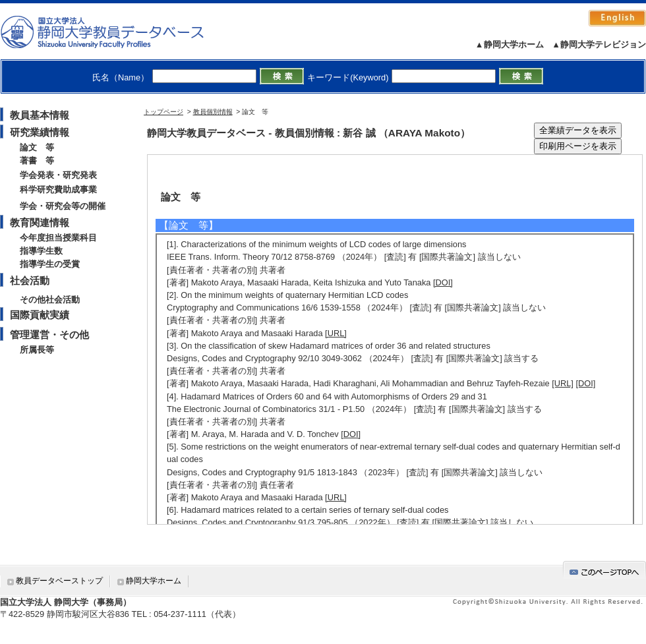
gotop (604, 570)
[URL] (336, 333)
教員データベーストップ (59, 581)
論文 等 (37, 147)
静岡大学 (116, 32)
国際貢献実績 (40, 315)
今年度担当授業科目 (58, 238)
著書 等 (37, 161)
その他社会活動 (50, 300)
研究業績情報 (40, 132)
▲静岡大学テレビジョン (599, 44)
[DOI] (443, 282)
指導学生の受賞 (50, 264)
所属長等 (37, 350)
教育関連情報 (40, 222)
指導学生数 (41, 251)
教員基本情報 (40, 115)
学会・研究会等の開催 (63, 206)
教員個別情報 (213, 112)
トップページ (163, 112)
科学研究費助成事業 (58, 190)
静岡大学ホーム (154, 581)
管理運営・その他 (49, 335)
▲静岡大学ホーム (510, 44)
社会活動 (30, 280)
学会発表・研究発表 (58, 175)
